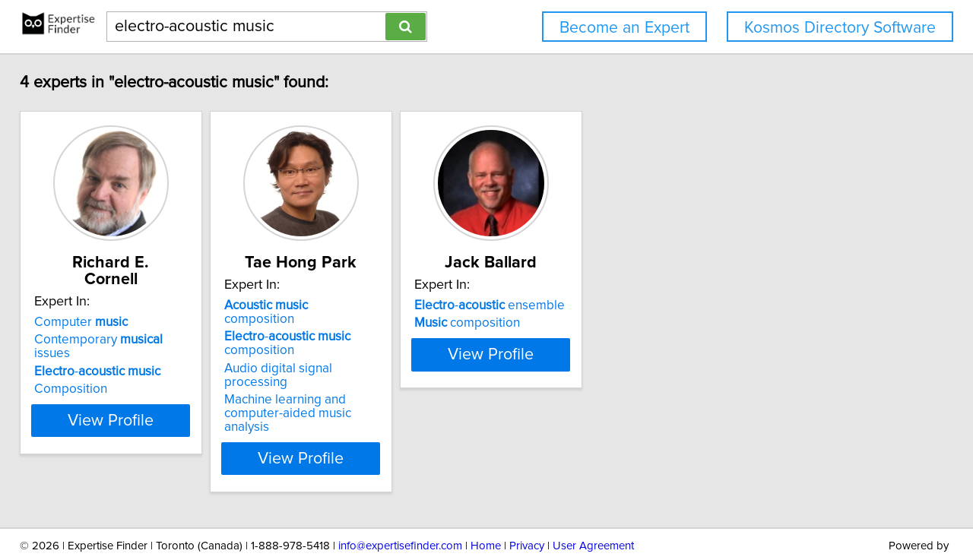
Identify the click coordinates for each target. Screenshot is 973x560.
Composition (81, 359)
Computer (92, 305)
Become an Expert (624, 28)
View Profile (141, 417)
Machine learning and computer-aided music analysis (364, 379)
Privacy (527, 505)
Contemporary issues (128, 323)
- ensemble (576, 305)
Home (486, 505)
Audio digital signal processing (360, 355)
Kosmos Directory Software (840, 28)
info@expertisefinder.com (400, 505)
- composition (336, 330)
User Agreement (593, 505)
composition (351, 305)
